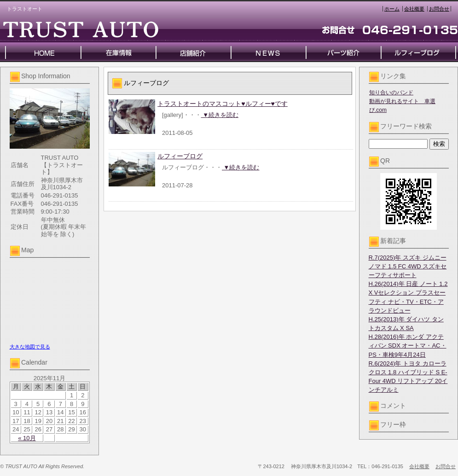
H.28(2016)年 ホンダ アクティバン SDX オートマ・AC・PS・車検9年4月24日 (408, 345)
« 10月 (27, 438)
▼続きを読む (220, 115)
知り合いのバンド (391, 93)
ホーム (392, 9)
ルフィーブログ (180, 156)
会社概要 (414, 9)
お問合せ (439, 9)
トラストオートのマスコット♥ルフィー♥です (223, 104)
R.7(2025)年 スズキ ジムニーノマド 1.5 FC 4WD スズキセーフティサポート (408, 266)
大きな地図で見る (30, 347)
